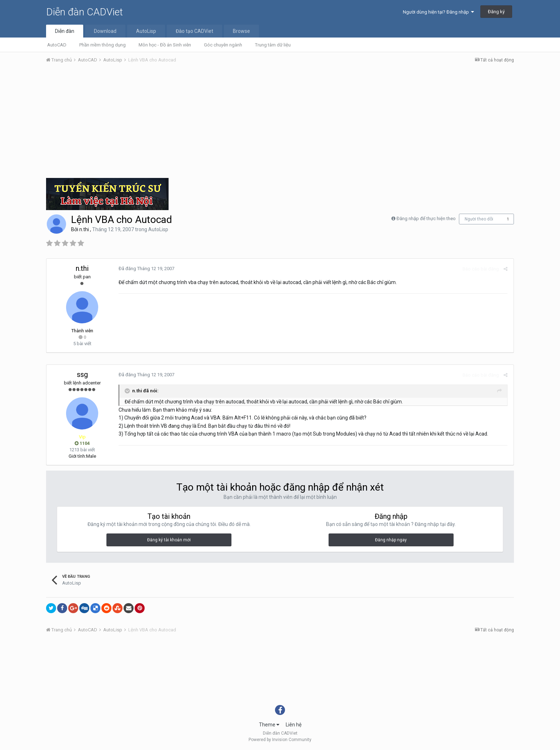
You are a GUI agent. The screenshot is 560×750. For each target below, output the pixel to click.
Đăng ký (496, 12)
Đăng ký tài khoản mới (169, 540)
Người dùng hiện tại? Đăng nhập (438, 12)
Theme (269, 725)
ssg (82, 374)
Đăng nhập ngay (391, 540)
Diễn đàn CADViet (84, 12)
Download (105, 31)
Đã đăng (146, 269)
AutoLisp (146, 31)
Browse (241, 31)
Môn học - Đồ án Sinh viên (165, 45)
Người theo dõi (479, 219)
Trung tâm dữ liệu (273, 45)
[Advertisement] (280, 123)
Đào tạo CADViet (194, 31)
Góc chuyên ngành (223, 45)
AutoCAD (57, 45)
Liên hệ (294, 725)
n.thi (84, 229)
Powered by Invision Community (280, 740)
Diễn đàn (65, 31)
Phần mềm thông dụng (102, 45)
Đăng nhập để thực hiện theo (426, 218)
